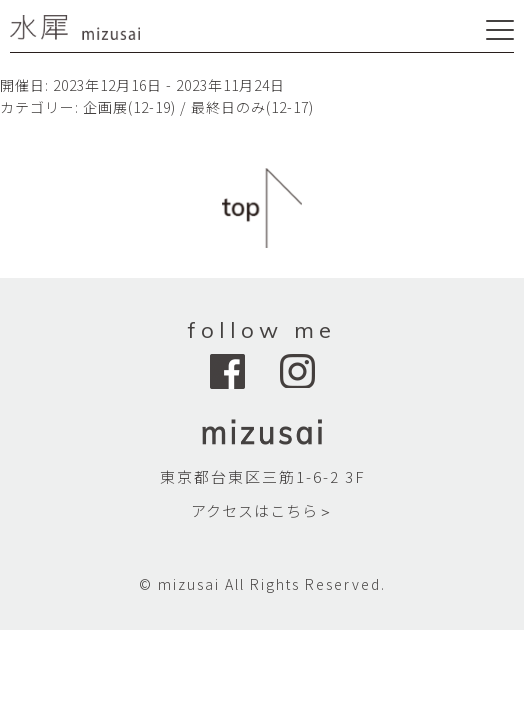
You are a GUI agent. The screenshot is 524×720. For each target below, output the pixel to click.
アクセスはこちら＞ (262, 510)
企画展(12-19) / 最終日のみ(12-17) (198, 107)
